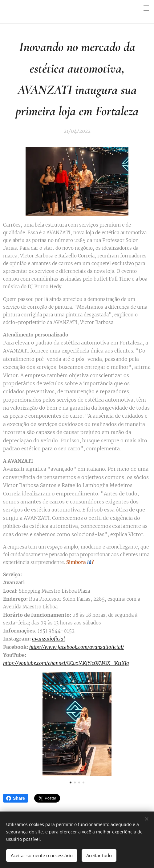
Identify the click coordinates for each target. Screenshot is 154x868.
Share (16, 798)
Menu (146, 8)
